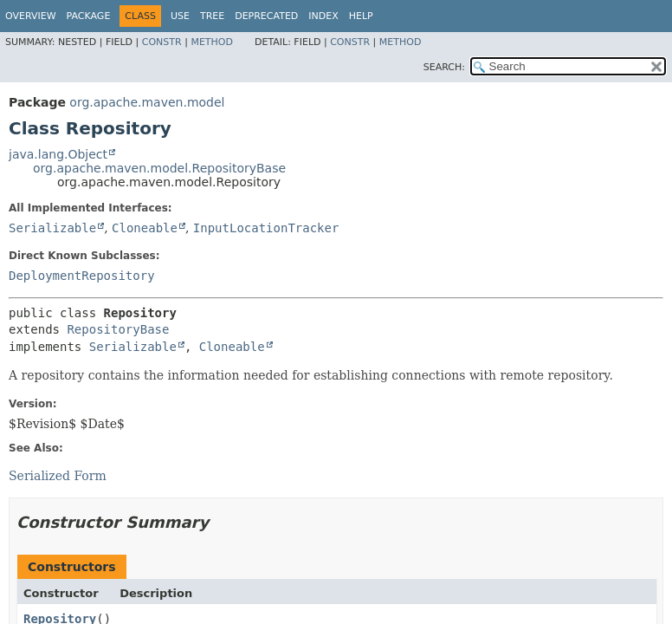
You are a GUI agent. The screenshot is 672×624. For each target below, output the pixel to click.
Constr (162, 42)
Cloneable (145, 228)
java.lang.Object (58, 154)
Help (361, 16)
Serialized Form (58, 476)
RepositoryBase (118, 329)
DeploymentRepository (82, 276)
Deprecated (266, 16)
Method (212, 42)
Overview (31, 16)
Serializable (52, 228)
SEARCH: (444, 67)
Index (323, 16)
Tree (212, 16)
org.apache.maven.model (147, 102)
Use (180, 16)
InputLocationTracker (266, 228)
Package (89, 16)
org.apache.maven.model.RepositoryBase (159, 168)
